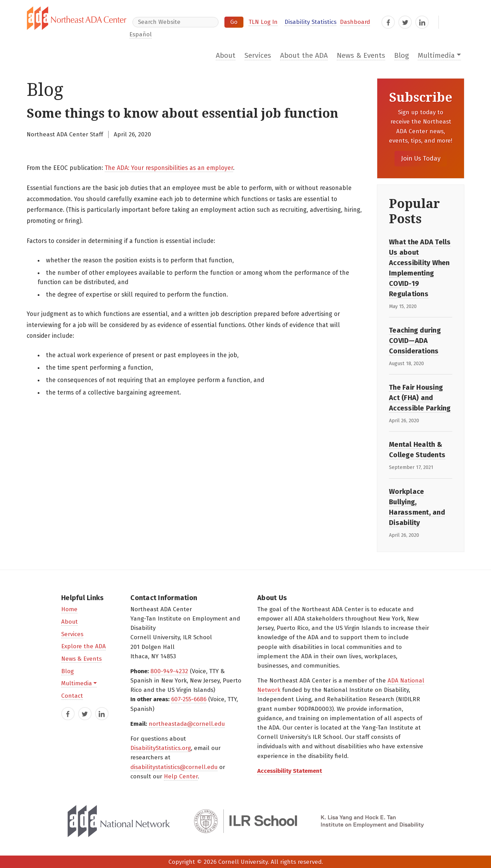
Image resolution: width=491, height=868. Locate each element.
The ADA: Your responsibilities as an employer (169, 168)
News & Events (361, 56)
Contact (72, 696)
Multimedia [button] (436, 56)
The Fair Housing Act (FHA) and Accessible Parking (420, 398)
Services (258, 56)
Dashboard (355, 22)
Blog (402, 56)
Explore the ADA (84, 646)
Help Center (181, 776)
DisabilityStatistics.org (161, 748)
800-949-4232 (169, 671)
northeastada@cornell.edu (187, 724)
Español (141, 34)
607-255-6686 (189, 699)
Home (69, 609)
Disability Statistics (311, 22)
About (226, 56)
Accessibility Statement (290, 771)
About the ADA (304, 56)
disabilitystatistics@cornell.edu (174, 767)
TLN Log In (263, 22)
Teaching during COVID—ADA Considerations (415, 341)
